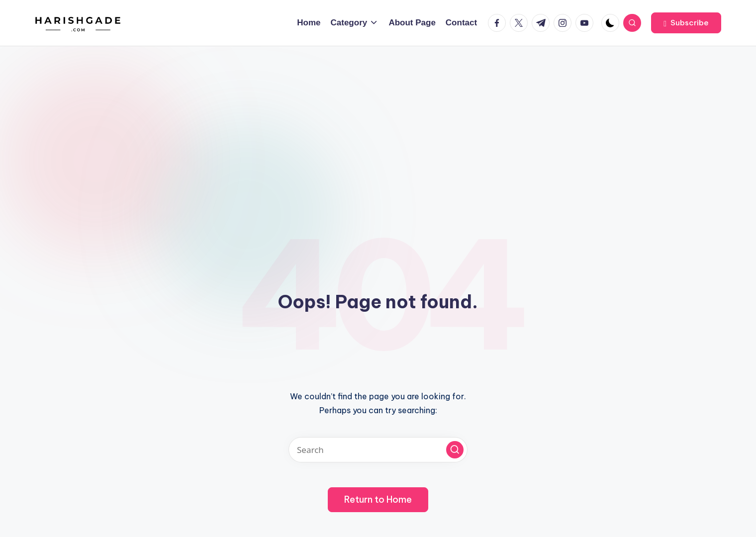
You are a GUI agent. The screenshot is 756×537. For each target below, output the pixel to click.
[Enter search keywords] (378, 450)
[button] (686, 23)
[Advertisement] (378, 121)
